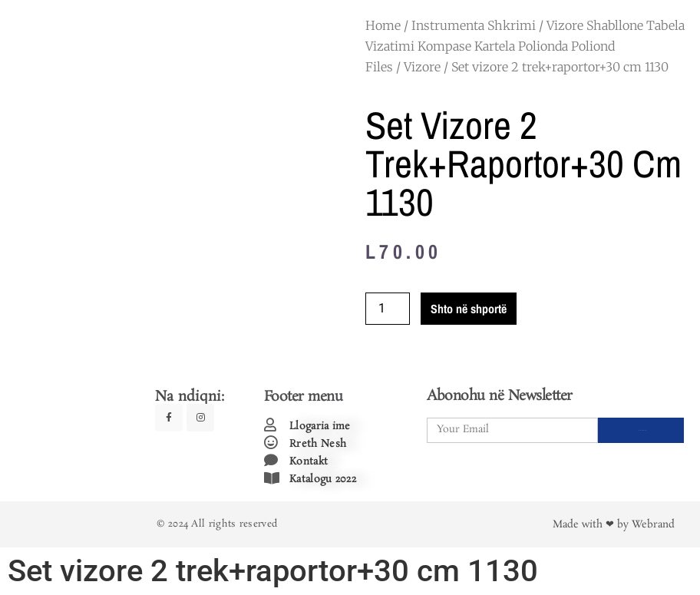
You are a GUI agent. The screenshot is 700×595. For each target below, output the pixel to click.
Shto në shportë (469, 309)
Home (383, 25)
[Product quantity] (388, 309)
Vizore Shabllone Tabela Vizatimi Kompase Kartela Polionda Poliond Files (525, 46)
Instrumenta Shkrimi (474, 25)
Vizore (422, 67)
